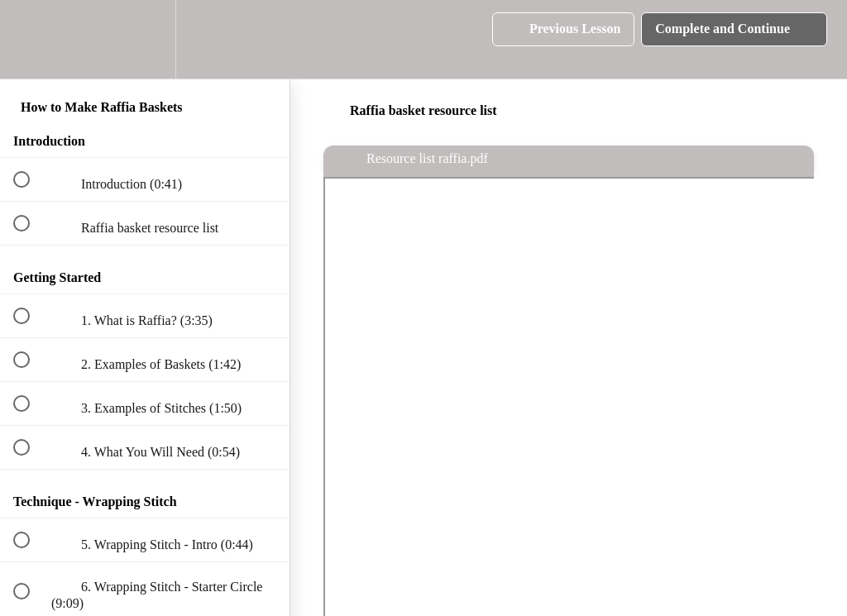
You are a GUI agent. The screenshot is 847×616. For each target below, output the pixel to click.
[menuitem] (145, 39)
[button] (31, 39)
